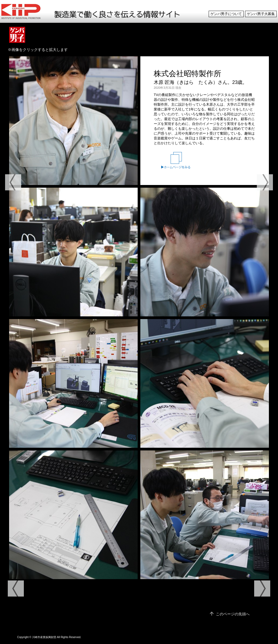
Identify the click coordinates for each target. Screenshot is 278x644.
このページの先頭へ (233, 614)
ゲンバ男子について (226, 14)
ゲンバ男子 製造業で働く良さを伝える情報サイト (26, 12)
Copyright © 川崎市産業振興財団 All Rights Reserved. (49, 637)
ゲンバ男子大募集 (261, 14)
